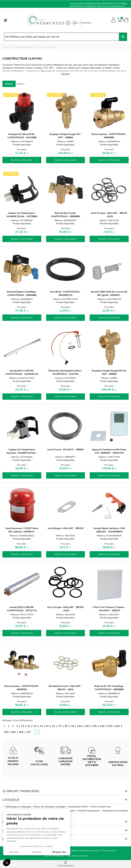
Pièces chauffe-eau (99, 807)
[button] (7, 863)
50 (47, 726)
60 (54, 726)
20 (29, 726)
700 (6, 732)
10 (22, 726)
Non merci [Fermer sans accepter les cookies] (14, 852)
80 (66, 726)
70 (60, 726)
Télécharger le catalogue (17, 807)
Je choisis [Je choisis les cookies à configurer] (37, 852)
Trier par (21, 84)
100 (79, 726)
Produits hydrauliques (87, 811)
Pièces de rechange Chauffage (48, 807)
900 (21, 732)
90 (72, 726)
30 (35, 726)
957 (29, 732)
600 (118, 726)
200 (87, 726)
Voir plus (65, 74)
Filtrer (9, 84)
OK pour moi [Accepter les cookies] (59, 852)
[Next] (36, 730)
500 (110, 726)
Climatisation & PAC (77, 807)
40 (41, 726)
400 (102, 726)
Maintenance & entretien (114, 811)
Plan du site (109, 851)
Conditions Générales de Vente (84, 851)
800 (13, 732)
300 (95, 726)
